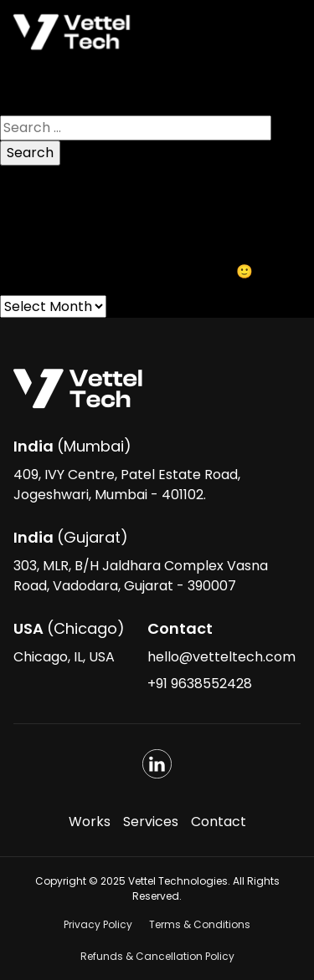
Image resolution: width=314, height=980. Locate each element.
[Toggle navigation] (278, 32)
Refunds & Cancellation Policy (157, 956)
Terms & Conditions (200, 924)
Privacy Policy (98, 924)
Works (90, 822)
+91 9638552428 (200, 684)
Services (151, 822)
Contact (219, 822)
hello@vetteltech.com (221, 657)
